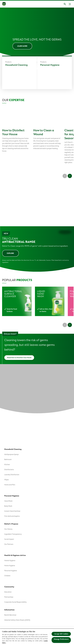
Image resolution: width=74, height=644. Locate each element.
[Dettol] (4, 4)
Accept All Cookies (61, 634)
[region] (37, 636)
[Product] (37, 14)
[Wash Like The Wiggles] (17, 54)
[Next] (70, 380)
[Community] (11, 38)
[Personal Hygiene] (54, 128)
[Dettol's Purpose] (13, 22)
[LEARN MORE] (22, 101)
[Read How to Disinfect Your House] (19, 412)
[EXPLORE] (10, 308)
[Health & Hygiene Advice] (18, 30)
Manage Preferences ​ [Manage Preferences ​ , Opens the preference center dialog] (61, 639)
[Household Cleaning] (20, 128)
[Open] (67, 4)
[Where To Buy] (12, 46)
